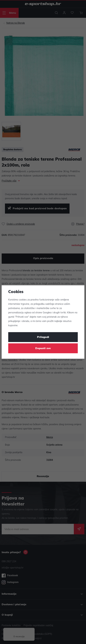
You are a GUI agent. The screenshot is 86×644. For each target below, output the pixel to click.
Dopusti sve (43, 348)
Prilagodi (43, 337)
